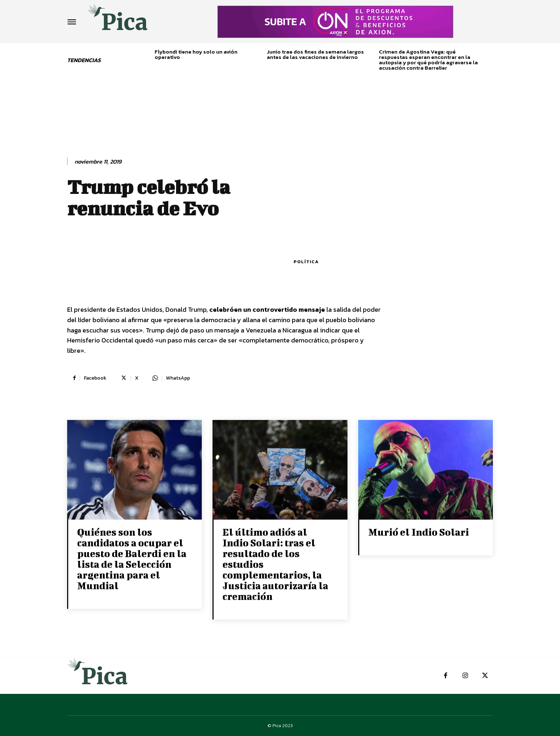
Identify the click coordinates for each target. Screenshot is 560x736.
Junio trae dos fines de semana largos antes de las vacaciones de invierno (315, 54)
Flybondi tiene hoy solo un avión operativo (196, 54)
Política (306, 262)
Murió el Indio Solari (419, 532)
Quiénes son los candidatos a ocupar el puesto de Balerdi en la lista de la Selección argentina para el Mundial (132, 559)
